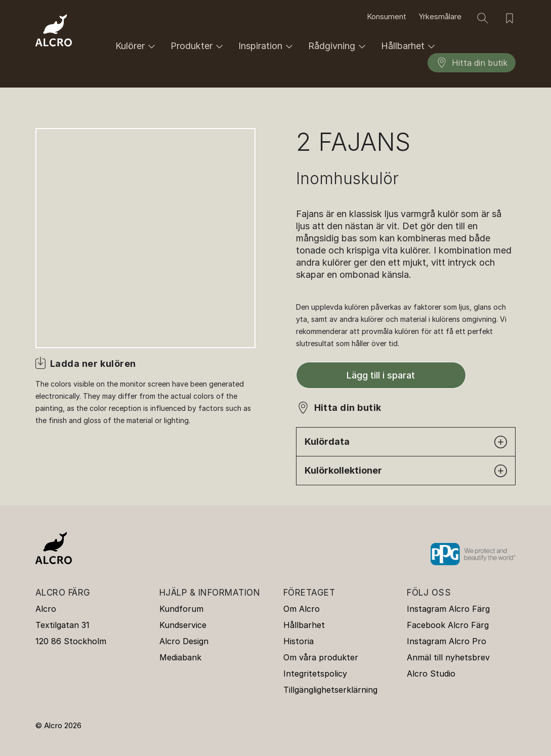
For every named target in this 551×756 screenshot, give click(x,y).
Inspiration (267, 46)
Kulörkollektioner (406, 471)
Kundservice (183, 625)
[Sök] (483, 18)
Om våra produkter (321, 657)
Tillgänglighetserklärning (330, 690)
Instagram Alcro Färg (448, 609)
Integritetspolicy (315, 674)
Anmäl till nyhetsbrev (448, 657)
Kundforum (181, 609)
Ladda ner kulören (93, 364)
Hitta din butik (472, 63)
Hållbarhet (410, 46)
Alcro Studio (431, 674)
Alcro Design (184, 641)
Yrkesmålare (440, 17)
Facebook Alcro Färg (448, 625)
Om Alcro (302, 609)
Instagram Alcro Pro (447, 641)
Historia (299, 641)
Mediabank (180, 657)
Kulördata (406, 442)
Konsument (387, 17)
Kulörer (137, 46)
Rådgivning (338, 46)
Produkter (198, 46)
